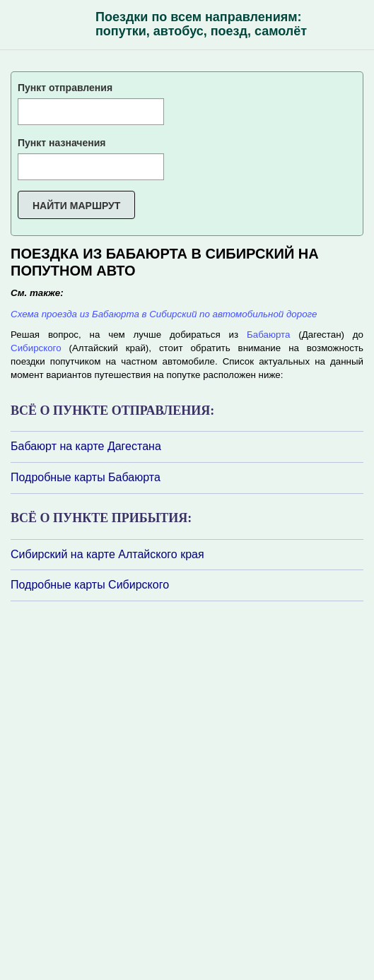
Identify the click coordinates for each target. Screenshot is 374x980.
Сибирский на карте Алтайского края (107, 554)
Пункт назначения (62, 143)
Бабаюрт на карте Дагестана (86, 446)
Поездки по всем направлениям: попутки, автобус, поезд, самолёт (201, 24)
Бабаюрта (268, 335)
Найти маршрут (76, 206)
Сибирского (36, 348)
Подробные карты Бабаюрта (86, 477)
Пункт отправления (65, 88)
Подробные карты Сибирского (90, 585)
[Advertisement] (95, 789)
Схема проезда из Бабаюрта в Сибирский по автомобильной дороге (164, 314)
